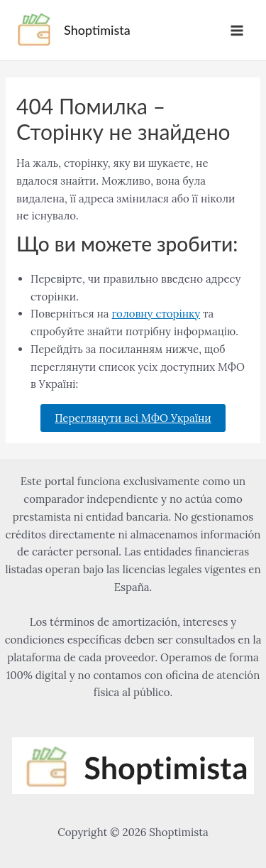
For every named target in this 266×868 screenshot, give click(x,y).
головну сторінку (156, 314)
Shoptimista (97, 30)
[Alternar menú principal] (237, 30)
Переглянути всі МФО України (133, 418)
